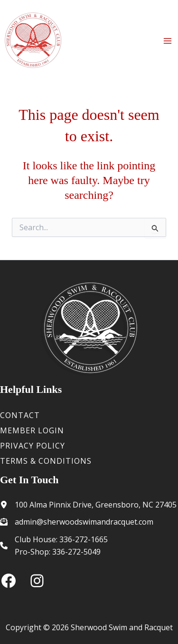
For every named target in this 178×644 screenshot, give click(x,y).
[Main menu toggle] (168, 41)
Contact (20, 415)
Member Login (32, 430)
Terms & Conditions (46, 461)
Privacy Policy (33, 446)
